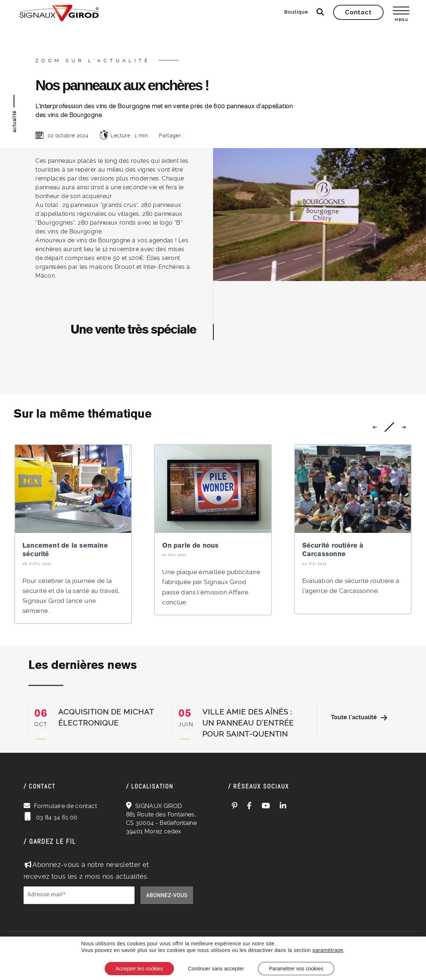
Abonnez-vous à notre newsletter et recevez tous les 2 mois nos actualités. (86, 870)
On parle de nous (190, 545)
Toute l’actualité (359, 718)
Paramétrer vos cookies (296, 969)
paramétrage (328, 950)
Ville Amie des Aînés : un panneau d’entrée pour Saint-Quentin (248, 723)
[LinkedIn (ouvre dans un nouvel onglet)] (283, 806)
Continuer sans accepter (216, 969)
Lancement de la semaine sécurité (65, 549)
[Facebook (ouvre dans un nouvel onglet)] (249, 806)
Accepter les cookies (139, 969)
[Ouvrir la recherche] (320, 12)
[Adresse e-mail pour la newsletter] (79, 899)
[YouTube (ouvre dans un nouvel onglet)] (266, 806)
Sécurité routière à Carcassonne (333, 549)
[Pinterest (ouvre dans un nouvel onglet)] (235, 806)
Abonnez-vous (167, 895)
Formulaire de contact (65, 806)
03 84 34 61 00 (56, 817)
